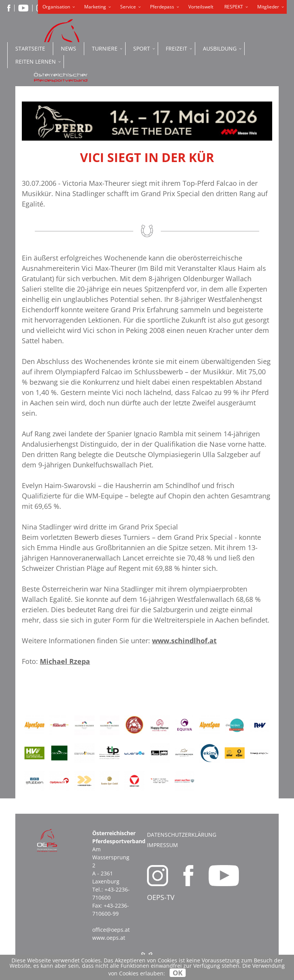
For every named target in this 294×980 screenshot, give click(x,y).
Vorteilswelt (201, 7)
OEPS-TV (161, 897)
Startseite (30, 48)
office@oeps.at (111, 930)
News (69, 48)
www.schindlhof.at (184, 641)
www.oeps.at (109, 938)
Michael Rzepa (65, 661)
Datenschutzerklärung (182, 835)
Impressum (163, 845)
